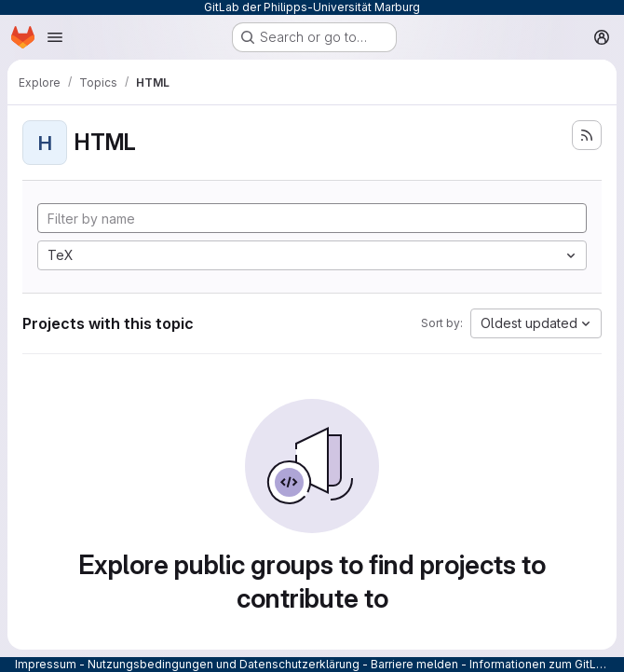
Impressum (46, 664)
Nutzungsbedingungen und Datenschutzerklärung (224, 664)
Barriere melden (414, 664)
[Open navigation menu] (55, 37)
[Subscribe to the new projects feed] (587, 135)
